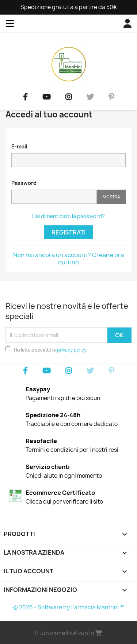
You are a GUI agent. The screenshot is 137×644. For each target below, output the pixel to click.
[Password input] (54, 197)
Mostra (111, 197)
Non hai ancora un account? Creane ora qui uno (68, 259)
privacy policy (72, 350)
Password (24, 183)
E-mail (19, 146)
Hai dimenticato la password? (68, 216)
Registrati (68, 232)
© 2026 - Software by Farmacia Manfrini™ (68, 607)
